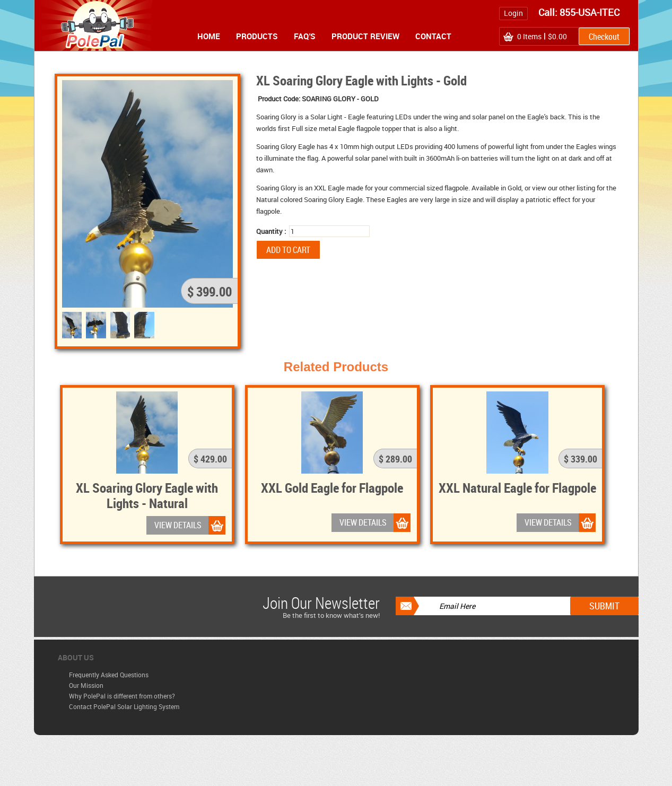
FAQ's (305, 36)
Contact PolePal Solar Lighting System (124, 706)
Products (257, 36)
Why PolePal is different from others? (122, 696)
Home (209, 36)
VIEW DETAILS (178, 525)
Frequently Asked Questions (109, 675)
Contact (433, 36)
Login (513, 13)
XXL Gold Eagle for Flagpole (332, 487)
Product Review (365, 36)
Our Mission (86, 685)
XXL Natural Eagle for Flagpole (517, 487)
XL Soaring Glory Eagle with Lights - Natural (147, 495)
